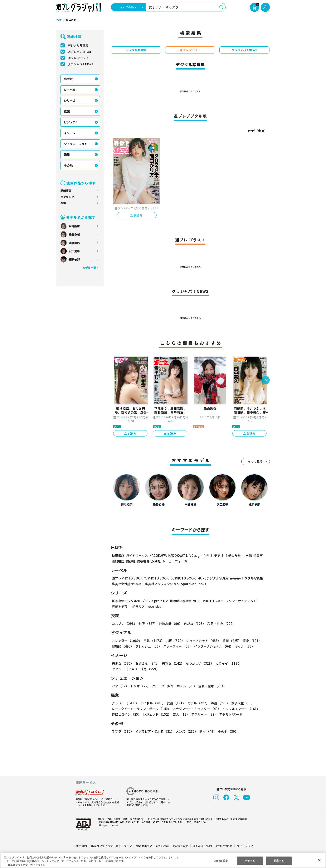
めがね (193, 624)
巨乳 (153, 641)
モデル (197, 703)
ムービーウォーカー (176, 561)
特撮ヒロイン (126, 714)
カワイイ (227, 663)
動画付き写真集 (180, 601)
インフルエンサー (240, 709)
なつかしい (198, 663)
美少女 (123, 663)
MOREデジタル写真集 (210, 578)
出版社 (68, 79)
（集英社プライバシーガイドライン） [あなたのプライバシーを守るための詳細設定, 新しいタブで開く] (26, 865)
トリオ (140, 686)
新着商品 (66, 191)
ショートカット (202, 641)
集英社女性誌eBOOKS (127, 584)
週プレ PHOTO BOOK (127, 578)
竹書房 (257, 555)
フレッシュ (148, 646)
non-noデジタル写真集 (243, 578)
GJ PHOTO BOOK (181, 578)
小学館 (246, 555)
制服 (147, 624)
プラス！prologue (154, 601)
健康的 (123, 646)
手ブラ (123, 731)
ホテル (186, 686)
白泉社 (131, 561)
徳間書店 (118, 561)
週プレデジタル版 (79, 52)
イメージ (70, 133)
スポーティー (177, 646)
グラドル (125, 703)
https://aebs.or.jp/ (107, 825)
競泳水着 (170, 624)
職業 (67, 155)
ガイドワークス (137, 555)
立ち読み (137, 215)
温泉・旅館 (211, 686)
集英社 (218, 555)
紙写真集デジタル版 (126, 601)
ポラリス (138, 606)
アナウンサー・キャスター (196, 709)
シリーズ (70, 101)
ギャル (244, 646)
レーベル (70, 90)
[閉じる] (319, 860)
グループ (163, 686)
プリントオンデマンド (239, 601)
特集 (63, 203)
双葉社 (156, 561)
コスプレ (124, 624)
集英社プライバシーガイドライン (112, 846)
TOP (59, 20)
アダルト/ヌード (230, 714)
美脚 (230, 641)
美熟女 (172, 663)
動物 (207, 731)
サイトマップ (244, 846)
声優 (219, 703)
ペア (120, 686)
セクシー (255, 663)
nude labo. (154, 606)
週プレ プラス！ (78, 58)
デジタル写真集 (78, 45)
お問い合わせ (224, 846)
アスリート (203, 714)
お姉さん (147, 663)
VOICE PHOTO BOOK (207, 601)
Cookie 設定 (181, 846)
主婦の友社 (232, 555)
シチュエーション (76, 144)
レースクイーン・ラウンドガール (141, 709)
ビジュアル (71, 122)
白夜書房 (143, 561)
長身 (250, 641)
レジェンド (157, 714)
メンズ (186, 731)
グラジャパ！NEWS (81, 64)
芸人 (180, 714)
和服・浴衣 (220, 624)
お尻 (174, 641)
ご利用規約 (80, 846)
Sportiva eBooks (192, 584)
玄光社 (207, 555)
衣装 (67, 111)
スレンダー (127, 641)
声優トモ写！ (121, 606)
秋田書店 (118, 555)
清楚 (121, 669)
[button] (266, 381)
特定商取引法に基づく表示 (152, 846)
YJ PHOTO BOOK (155, 578)
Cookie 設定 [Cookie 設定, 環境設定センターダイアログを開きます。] (221, 860)
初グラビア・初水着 (154, 731)
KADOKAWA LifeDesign (184, 555)
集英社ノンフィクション (161, 584)
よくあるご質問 (202, 846)
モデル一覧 (89, 268)
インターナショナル (213, 646)
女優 (175, 703)
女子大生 (241, 703)
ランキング (67, 197)
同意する (279, 860)
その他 (68, 165)
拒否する (250, 860)
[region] (163, 860)
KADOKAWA (158, 555)
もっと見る (256, 461)
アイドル (152, 703)
